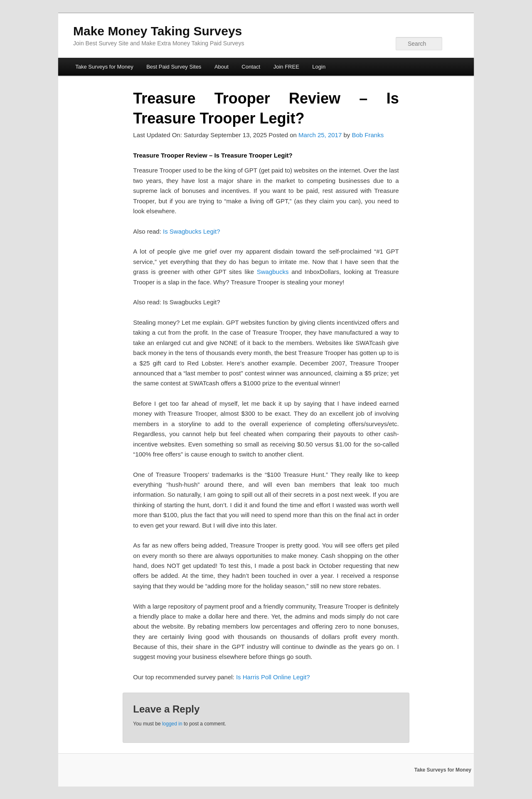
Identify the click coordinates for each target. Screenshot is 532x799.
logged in (172, 724)
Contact (251, 67)
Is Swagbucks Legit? (192, 231)
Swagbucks (273, 272)
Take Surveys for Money (104, 67)
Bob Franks (368, 135)
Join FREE (286, 67)
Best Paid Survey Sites (174, 67)
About (222, 67)
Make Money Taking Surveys (158, 31)
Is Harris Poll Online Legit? (273, 677)
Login (319, 67)
